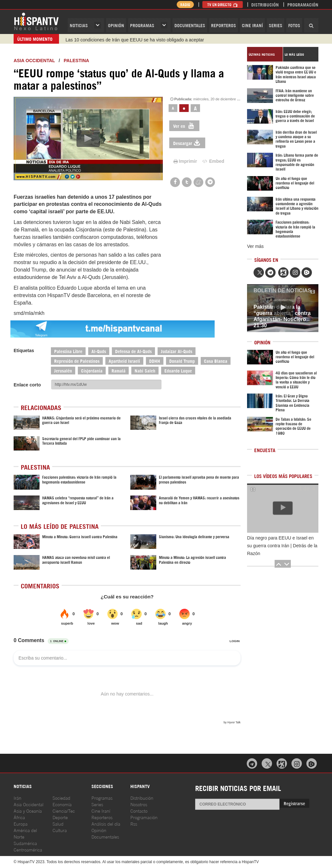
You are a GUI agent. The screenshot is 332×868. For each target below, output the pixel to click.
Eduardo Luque (178, 370)
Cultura (60, 830)
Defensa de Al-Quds (133, 351)
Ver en (184, 126)
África (19, 817)
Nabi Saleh (145, 370)
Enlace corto (27, 385)
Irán (18, 798)
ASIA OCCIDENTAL (34, 61)
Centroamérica (28, 849)
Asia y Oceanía (28, 811)
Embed (213, 161)
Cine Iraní (252, 25)
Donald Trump (182, 361)
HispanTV (36, 21)
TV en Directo (223, 4)
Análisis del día (106, 823)
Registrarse (294, 803)
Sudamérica (25, 843)
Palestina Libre (68, 351)
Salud (58, 823)
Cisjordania (92, 370)
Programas (142, 25)
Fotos (294, 25)
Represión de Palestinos (77, 361)
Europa (21, 823)
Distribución (265, 4)
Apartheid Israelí (124, 361)
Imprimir (185, 161)
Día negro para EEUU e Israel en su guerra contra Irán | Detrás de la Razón (282, 546)
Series (276, 25)
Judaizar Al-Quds (177, 351)
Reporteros (224, 25)
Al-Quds (99, 351)
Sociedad (61, 798)
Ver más (255, 246)
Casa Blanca (216, 361)
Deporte (60, 817)
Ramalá (119, 370)
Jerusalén (63, 370)
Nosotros (139, 804)
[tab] (265, 54)
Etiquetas (24, 351)
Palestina (77, 61)
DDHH (155, 361)
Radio (185, 4)
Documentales (190, 25)
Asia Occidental (29, 804)
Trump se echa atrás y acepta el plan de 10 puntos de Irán (124, 39)
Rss (134, 823)
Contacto (139, 811)
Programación (303, 4)
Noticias (79, 25)
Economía (62, 804)
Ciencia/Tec (64, 811)
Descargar (187, 143)
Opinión (99, 830)
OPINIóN (116, 25)
